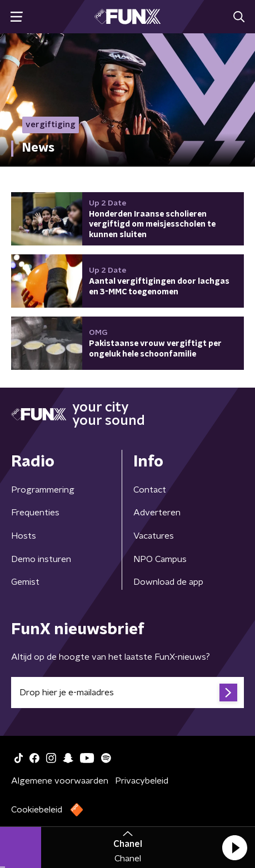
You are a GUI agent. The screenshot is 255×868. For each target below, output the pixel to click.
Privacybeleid (142, 781)
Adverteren (157, 513)
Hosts (24, 536)
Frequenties (35, 513)
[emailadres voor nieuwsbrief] (127, 693)
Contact (150, 490)
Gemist (25, 582)
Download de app (168, 582)
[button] (234, 847)
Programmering (43, 490)
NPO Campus (160, 559)
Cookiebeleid (37, 810)
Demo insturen (41, 559)
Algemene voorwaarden (60, 781)
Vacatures (154, 536)
